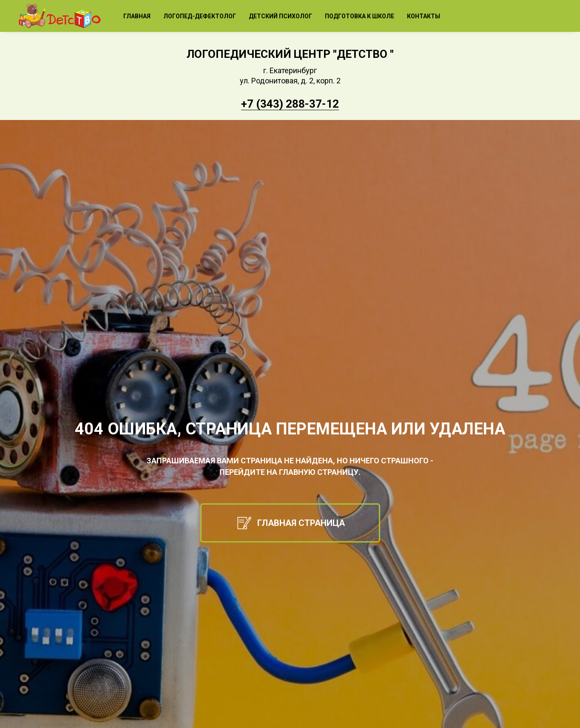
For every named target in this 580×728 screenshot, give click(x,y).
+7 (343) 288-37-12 (290, 104)
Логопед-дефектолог (200, 16)
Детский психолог (280, 16)
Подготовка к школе (360, 16)
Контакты (424, 16)
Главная (137, 16)
